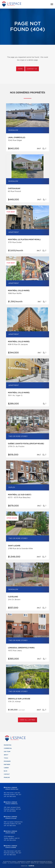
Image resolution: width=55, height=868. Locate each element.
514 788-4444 (11, 797)
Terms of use (35, 863)
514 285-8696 (11, 811)
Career (6, 768)
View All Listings (27, 720)
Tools (6, 758)
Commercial (8, 748)
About (6, 755)
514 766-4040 (11, 840)
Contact (7, 774)
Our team (7, 752)
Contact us (32, 69)
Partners (7, 765)
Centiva (31, 866)
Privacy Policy (25, 863)
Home (20, 69)
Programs (7, 761)
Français (7, 777)
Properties (8, 745)
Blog (6, 771)
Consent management (46, 863)
